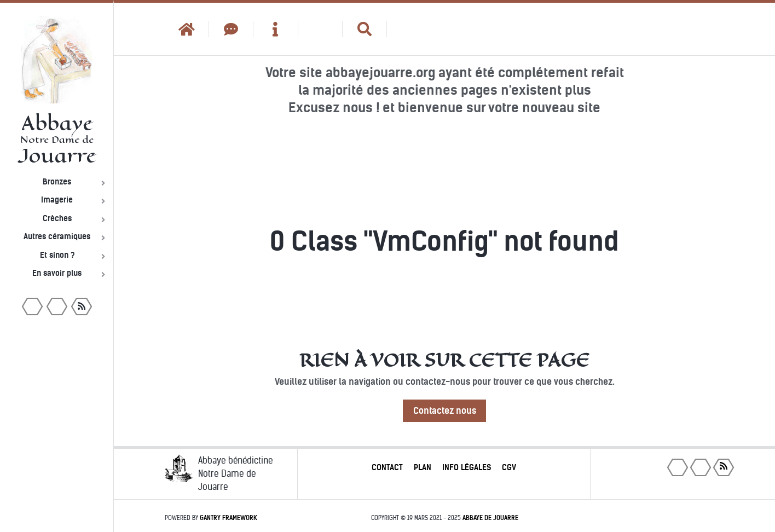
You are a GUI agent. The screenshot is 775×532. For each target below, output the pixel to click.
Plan (423, 467)
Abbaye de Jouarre (490, 518)
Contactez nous (445, 411)
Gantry (229, 518)
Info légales (467, 467)
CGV (509, 467)
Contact (387, 467)
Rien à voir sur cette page (444, 360)
